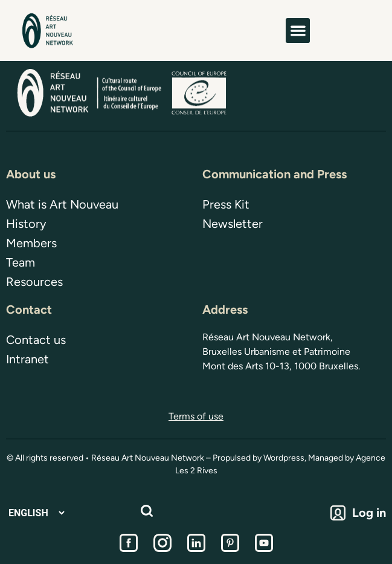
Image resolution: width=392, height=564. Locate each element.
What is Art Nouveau (62, 204)
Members (31, 243)
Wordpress (284, 458)
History (26, 224)
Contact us (36, 340)
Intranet (27, 359)
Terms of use (196, 416)
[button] (298, 31)
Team (21, 262)
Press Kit (226, 204)
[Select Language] (36, 513)
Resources (34, 282)
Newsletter (233, 224)
